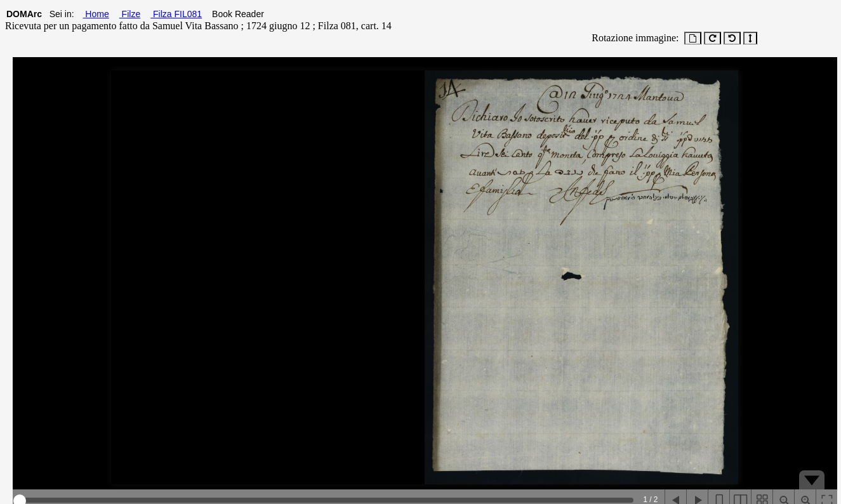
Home (96, 14)
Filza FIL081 (176, 14)
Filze (130, 14)
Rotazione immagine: (632, 38)
